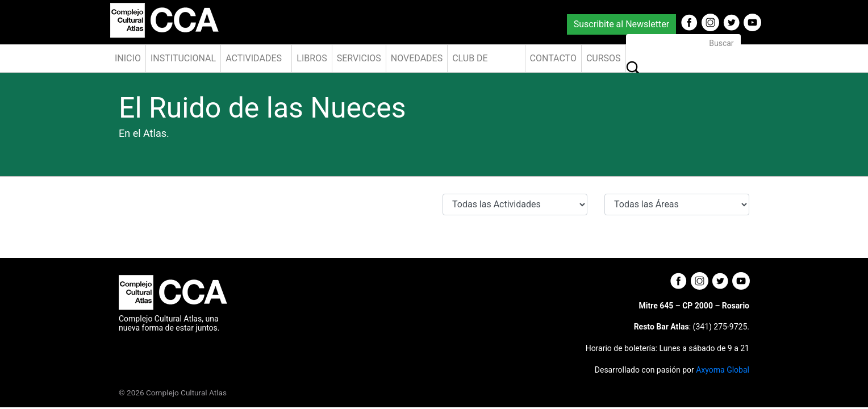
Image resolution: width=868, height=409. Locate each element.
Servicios (359, 58)
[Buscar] (683, 43)
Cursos (604, 58)
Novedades (417, 58)
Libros (312, 58)
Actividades (254, 58)
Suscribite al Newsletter (621, 24)
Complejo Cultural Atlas (186, 393)
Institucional (183, 58)
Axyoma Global (723, 370)
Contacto (553, 58)
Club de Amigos (470, 62)
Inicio (128, 58)
